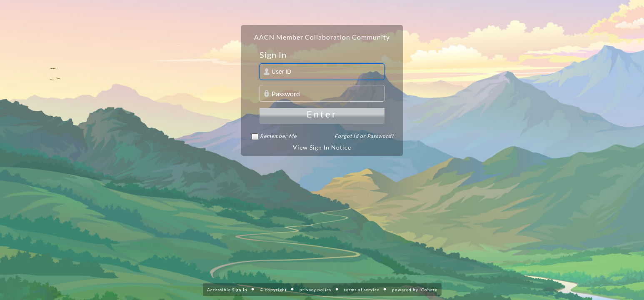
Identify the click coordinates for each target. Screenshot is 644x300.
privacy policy (316, 290)
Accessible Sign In (227, 290)
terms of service (362, 290)
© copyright (273, 290)
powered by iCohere (415, 290)
